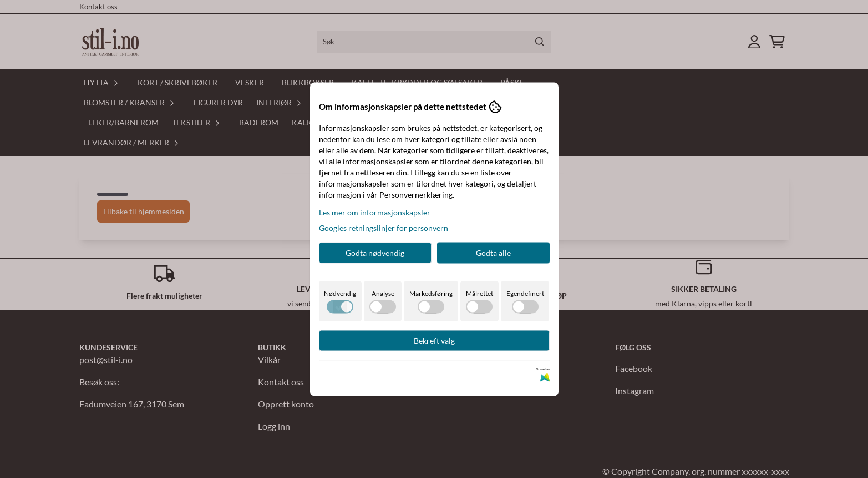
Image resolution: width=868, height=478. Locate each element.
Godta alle (493, 252)
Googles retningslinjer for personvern (384, 227)
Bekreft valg (434, 340)
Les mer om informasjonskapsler (375, 212)
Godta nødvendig (375, 252)
